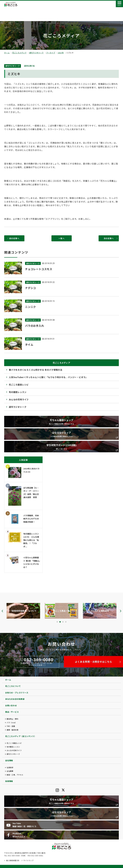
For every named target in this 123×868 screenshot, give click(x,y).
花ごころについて (13, 686)
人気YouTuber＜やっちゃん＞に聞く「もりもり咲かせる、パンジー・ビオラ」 (48, 377)
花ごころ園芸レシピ (19, 385)
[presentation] (2, 611)
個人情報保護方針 (13, 860)
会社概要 (10, 771)
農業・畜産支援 (13, 730)
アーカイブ (51, 53)
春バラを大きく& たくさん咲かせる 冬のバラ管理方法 (36, 370)
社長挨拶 (10, 767)
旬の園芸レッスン (18, 392)
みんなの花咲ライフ (19, 399)
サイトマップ (29, 860)
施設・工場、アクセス (15, 775)
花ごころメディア (19, 53)
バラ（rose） (12, 722)
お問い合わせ (11, 705)
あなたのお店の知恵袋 (15, 699)
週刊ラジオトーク (36, 53)
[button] (57, 622)
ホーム (7, 53)
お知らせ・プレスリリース (17, 693)
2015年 (61, 53)
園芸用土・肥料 (13, 719)
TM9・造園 (11, 726)
